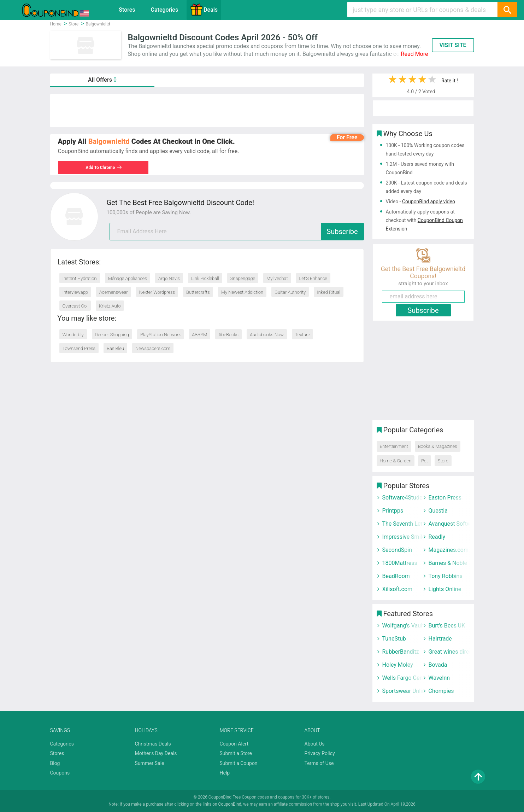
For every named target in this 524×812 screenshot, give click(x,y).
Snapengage (243, 278)
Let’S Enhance (313, 278)
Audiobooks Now (267, 335)
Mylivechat (277, 278)
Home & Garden (396, 461)
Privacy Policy (320, 753)
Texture (302, 335)
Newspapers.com (153, 348)
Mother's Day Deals (156, 753)
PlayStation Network (160, 335)
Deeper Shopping (112, 335)
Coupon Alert (234, 744)
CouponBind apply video (429, 201)
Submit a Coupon (239, 763)
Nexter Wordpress (157, 292)
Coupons (60, 773)
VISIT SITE (453, 45)
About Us (315, 744)
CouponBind (230, 804)
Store (443, 461)
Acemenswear (114, 292)
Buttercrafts (198, 292)
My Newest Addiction (242, 292)
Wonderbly (73, 335)
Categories (165, 10)
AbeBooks (228, 335)
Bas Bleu (115, 348)
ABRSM (199, 335)
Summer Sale (150, 763)
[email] (237, 232)
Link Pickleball (205, 278)
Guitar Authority (290, 292)
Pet (425, 461)
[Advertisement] (207, 111)
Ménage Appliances (128, 278)
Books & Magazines (438, 446)
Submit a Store (236, 753)
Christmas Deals (153, 744)
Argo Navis (169, 278)
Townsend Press (79, 348)
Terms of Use (319, 763)
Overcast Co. (75, 306)
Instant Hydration (80, 278)
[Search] (507, 10)
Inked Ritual (329, 292)
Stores (127, 10)
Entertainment (394, 446)
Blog (55, 763)
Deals (204, 10)
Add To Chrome (104, 168)
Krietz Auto (110, 306)
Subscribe (342, 232)
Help (225, 773)
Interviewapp (75, 292)
